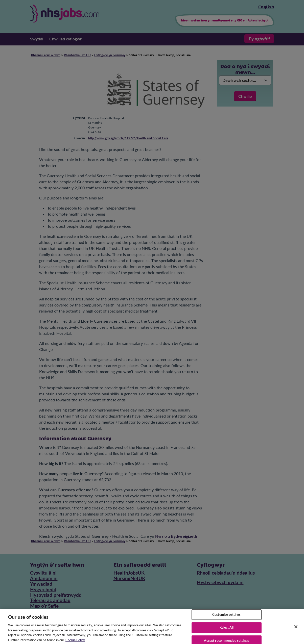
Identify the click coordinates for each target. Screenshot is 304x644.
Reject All (227, 633)
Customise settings (226, 620)
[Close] (296, 632)
